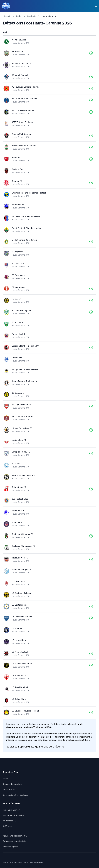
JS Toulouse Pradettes (22, 416)
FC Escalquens (18, 275)
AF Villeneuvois (19, 40)
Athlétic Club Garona (21, 134)
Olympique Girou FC (21, 452)
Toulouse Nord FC (20, 558)
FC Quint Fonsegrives (22, 311)
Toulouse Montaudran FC (23, 546)
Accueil (7, 16)
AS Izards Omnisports (22, 63)
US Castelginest (19, 605)
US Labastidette (19, 640)
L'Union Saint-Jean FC (22, 428)
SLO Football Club (20, 499)
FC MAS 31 (16, 299)
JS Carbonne (18, 393)
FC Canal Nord (18, 263)
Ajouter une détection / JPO (15, 836)
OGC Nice (7, 826)
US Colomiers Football (22, 617)
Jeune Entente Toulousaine (25, 381)
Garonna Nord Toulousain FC (25, 346)
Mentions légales (11, 847)
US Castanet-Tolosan (22, 593)
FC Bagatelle (18, 252)
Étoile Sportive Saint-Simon (24, 240)
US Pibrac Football (20, 652)
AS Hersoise (17, 52)
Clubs (19, 16)
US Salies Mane (19, 699)
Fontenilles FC (18, 334)
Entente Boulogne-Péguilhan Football (29, 193)
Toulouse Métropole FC (23, 534)
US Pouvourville (19, 675)
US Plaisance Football (22, 664)
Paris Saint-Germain (12, 810)
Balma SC (16, 157)
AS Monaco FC (10, 821)
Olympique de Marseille (13, 815)
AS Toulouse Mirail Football (24, 99)
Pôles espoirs (9, 789)
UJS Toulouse (18, 581)
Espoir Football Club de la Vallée (27, 228)
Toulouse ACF (18, 511)
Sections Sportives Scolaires (16, 795)
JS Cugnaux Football (21, 405)
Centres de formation (12, 784)
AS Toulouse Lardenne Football (26, 87)
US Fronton (17, 628)
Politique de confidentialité (15, 841)
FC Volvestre (18, 322)
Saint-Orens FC (19, 487)
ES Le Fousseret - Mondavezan (26, 216)
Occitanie (32, 16)
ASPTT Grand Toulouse (23, 122)
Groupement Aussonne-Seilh (25, 369)
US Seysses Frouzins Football (25, 711)
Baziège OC (17, 169)
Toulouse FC (18, 522)
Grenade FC (17, 358)
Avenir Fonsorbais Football (24, 146)
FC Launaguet (18, 287)
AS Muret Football (20, 75)
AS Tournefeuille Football (23, 110)
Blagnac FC (17, 181)
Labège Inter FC (19, 440)
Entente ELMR (18, 205)
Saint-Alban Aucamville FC (24, 475)
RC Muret (16, 464)
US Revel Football (20, 687)
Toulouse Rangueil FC (22, 570)
